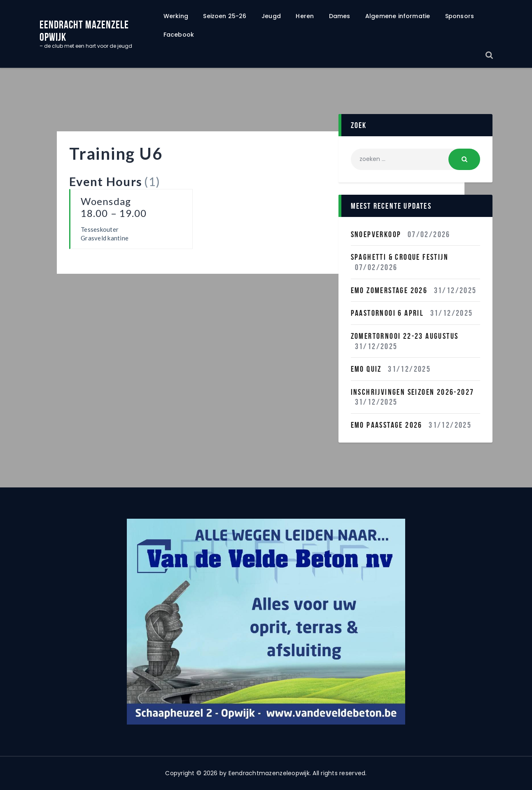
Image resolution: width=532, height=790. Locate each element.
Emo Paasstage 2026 (387, 425)
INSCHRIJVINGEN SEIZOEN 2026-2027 (413, 392)
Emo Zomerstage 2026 (389, 290)
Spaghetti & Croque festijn (400, 257)
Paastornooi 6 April (387, 313)
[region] (266, 622)
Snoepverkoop (376, 234)
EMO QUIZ (366, 369)
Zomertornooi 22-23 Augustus (405, 336)
